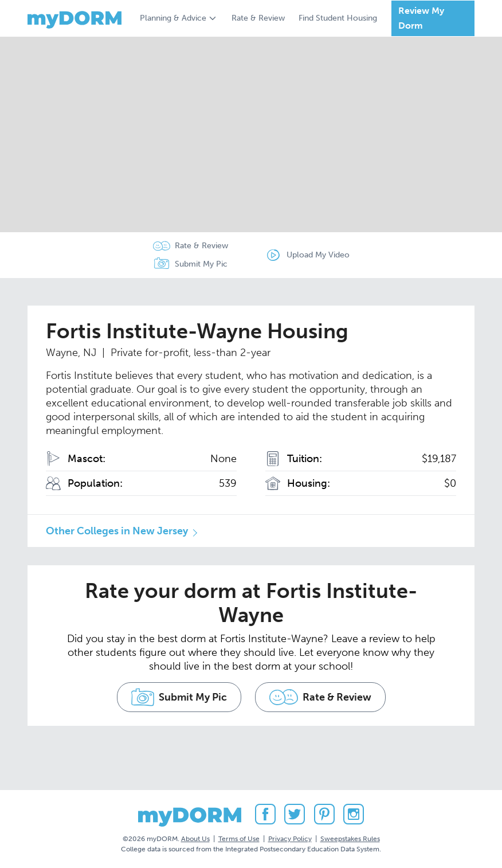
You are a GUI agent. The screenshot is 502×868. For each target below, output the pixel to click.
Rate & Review (258, 18)
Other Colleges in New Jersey (117, 531)
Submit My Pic (201, 264)
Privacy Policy (290, 839)
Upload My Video (318, 255)
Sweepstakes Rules (350, 839)
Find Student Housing (338, 18)
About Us (195, 839)
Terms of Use (239, 839)
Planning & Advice (173, 18)
